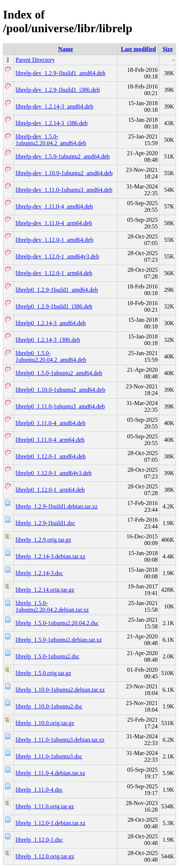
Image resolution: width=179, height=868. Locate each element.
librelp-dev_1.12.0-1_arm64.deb (54, 273)
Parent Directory (35, 60)
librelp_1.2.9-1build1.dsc (45, 523)
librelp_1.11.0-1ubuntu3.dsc (49, 756)
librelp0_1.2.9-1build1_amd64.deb (57, 290)
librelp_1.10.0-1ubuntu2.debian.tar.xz (60, 690)
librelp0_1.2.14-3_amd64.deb (51, 323)
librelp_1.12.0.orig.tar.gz (45, 856)
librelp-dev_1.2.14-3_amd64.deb (54, 106)
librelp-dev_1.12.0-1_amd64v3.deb (57, 256)
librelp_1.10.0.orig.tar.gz (45, 723)
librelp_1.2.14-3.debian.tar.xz (50, 556)
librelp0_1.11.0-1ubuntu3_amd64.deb (60, 406)
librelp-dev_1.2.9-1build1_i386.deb (58, 90)
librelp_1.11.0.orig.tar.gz (45, 806)
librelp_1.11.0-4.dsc (39, 790)
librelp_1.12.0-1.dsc (39, 840)
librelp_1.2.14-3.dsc (39, 573)
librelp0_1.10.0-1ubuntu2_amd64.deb (60, 390)
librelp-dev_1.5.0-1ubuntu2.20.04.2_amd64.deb (51, 140)
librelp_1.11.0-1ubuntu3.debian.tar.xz (60, 740)
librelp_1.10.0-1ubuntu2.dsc (49, 706)
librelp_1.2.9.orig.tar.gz (43, 540)
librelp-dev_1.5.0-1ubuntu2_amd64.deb (63, 156)
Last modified (139, 49)
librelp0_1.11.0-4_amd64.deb (50, 423)
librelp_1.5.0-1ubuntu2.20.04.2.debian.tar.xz (52, 606)
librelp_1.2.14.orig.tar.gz (45, 590)
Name (65, 49)
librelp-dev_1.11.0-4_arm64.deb (54, 223)
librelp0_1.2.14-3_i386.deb (48, 340)
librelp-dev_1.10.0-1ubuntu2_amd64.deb (64, 173)
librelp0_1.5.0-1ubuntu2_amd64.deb (59, 373)
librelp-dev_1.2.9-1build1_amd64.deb (60, 73)
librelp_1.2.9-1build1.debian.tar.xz (57, 506)
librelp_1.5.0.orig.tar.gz (43, 673)
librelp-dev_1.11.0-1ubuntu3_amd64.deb (64, 190)
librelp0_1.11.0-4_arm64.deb (50, 440)
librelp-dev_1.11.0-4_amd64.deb (54, 206)
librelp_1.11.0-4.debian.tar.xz (50, 773)
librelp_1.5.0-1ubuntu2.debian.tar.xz (59, 640)
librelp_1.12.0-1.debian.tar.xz (50, 823)
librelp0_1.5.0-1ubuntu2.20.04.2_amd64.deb (51, 356)
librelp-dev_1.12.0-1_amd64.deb (54, 240)
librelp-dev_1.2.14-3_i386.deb (52, 123)
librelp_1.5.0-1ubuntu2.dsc (48, 656)
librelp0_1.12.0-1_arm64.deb (50, 490)
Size (168, 49)
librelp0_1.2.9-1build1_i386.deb (54, 306)
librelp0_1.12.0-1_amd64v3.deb (54, 473)
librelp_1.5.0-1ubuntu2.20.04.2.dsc (57, 623)
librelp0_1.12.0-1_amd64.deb (51, 456)
